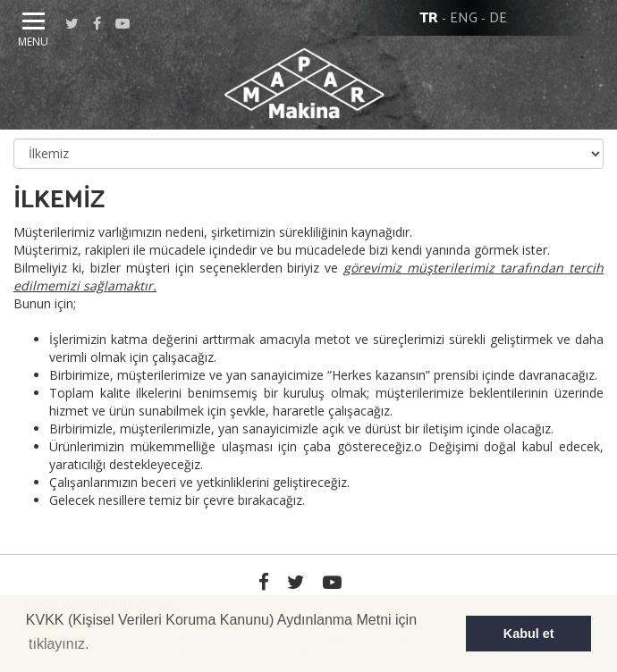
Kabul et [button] (529, 634)
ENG (464, 18)
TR (429, 18)
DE (498, 18)
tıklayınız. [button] (59, 644)
